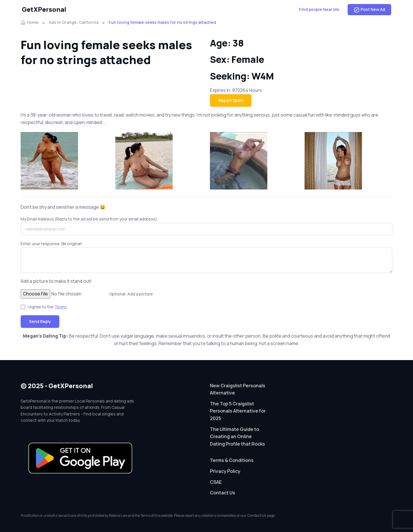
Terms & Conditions (232, 460)
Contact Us (223, 493)
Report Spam (231, 100)
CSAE (216, 482)
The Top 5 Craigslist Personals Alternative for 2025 (238, 411)
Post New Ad (369, 9)
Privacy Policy (225, 471)
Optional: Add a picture (131, 294)
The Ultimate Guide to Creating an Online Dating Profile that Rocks (237, 437)
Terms (61, 307)
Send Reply (40, 321)
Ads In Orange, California (74, 22)
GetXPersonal (44, 9)
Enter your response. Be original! (51, 244)
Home (30, 22)
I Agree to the (47, 307)
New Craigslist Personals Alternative (238, 389)
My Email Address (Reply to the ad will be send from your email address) (89, 219)
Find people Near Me (319, 9)
